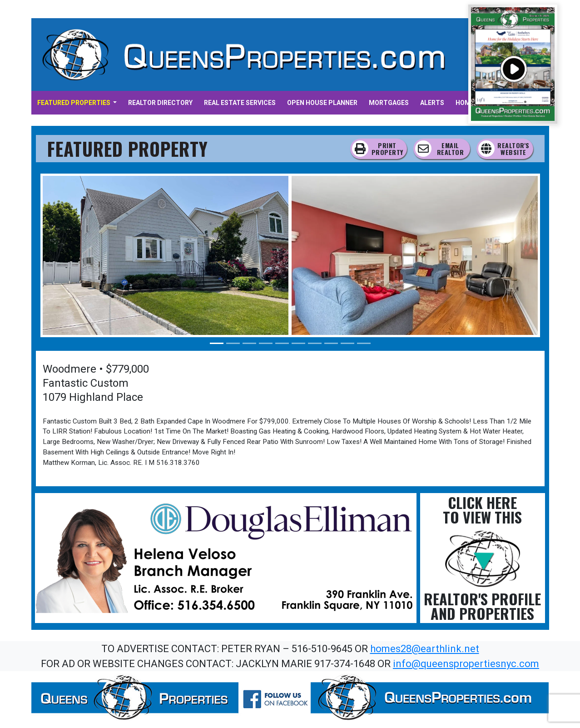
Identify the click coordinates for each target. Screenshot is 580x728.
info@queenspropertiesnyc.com (466, 664)
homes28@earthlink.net (425, 649)
